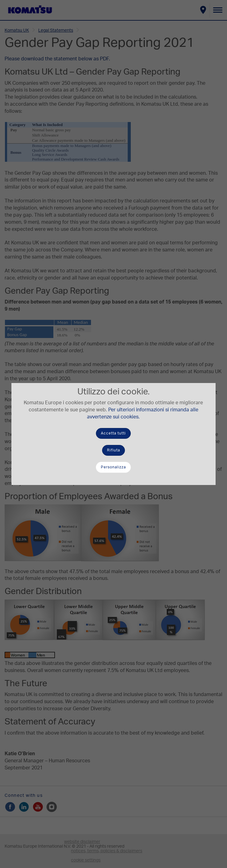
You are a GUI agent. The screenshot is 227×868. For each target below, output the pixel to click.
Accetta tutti (113, 433)
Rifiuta (113, 450)
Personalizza (113, 467)
